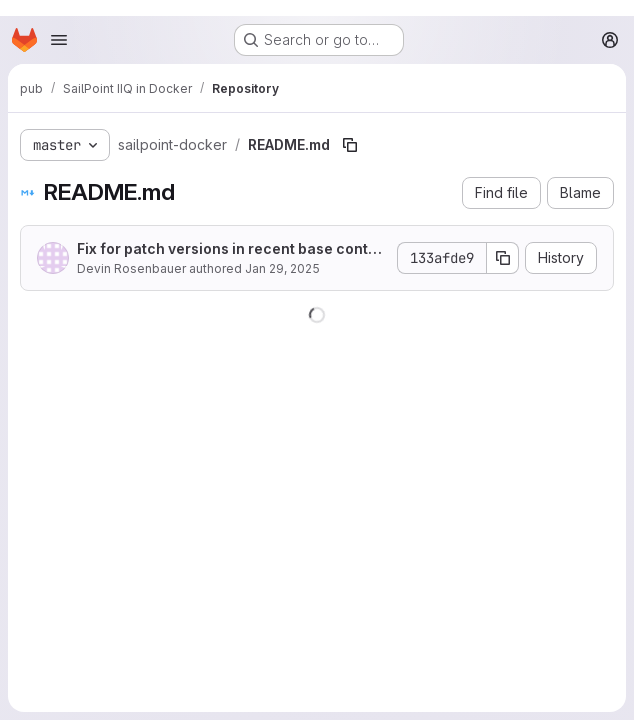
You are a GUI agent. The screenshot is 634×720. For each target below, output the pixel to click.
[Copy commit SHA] (503, 258)
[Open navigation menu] (59, 40)
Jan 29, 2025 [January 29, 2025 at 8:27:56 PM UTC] (282, 268)
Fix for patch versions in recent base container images (229, 249)
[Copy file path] (350, 145)
